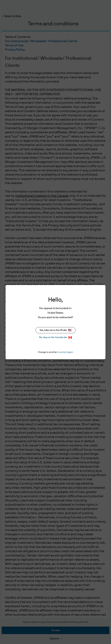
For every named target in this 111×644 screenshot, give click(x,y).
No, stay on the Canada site (55, 337)
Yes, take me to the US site (55, 330)
